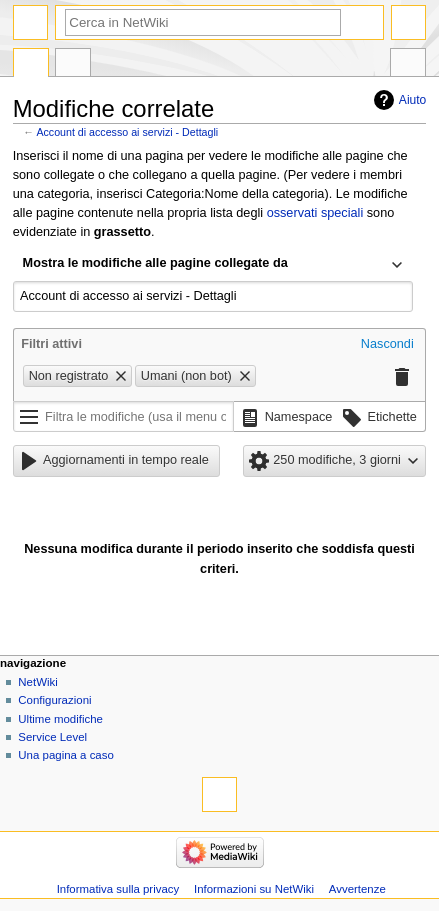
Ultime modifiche (60, 719)
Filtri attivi (51, 344)
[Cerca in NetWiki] (203, 22)
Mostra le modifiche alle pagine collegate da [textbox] (155, 263)
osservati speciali (315, 213)
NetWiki (37, 682)
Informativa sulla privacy (118, 889)
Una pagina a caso (66, 755)
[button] (387, 345)
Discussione (73, 65)
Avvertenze (357, 889)
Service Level (52, 737)
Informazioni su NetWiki (254, 889)
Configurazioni (54, 700)
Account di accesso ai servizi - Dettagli (127, 132)
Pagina (31, 65)
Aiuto (412, 100)
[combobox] (213, 265)
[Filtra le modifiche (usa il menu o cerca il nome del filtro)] (123, 417)
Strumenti (408, 65)
